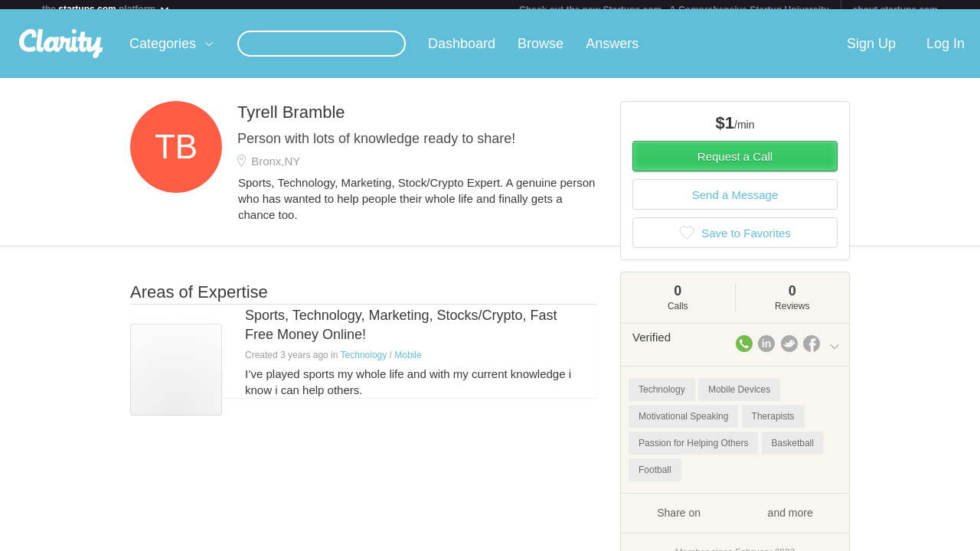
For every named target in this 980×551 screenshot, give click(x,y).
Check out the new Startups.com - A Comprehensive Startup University (674, 10)
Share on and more (735, 521)
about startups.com (895, 10)
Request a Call (735, 166)
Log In (946, 53)
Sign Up (871, 53)
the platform (106, 9)
